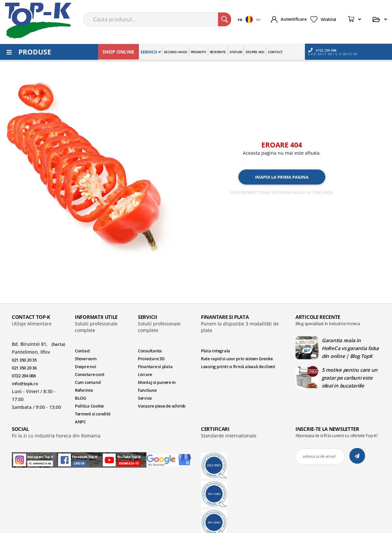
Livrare (145, 375)
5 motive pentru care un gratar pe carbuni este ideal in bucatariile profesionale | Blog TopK (350, 378)
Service (145, 398)
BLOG (80, 398)
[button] (247, 19)
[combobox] (157, 19)
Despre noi (85, 367)
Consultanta (150, 351)
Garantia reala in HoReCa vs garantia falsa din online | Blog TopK (350, 348)
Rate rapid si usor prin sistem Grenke (237, 359)
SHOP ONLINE (118, 52)
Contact (82, 351)
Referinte (84, 390)
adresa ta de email (319, 457)
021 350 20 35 (24, 360)
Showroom (86, 359)
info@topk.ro (25, 384)
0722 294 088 (322, 50)
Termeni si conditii (93, 414)
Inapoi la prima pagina (282, 177)
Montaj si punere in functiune (157, 387)
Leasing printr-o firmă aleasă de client (238, 367)
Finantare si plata (155, 367)
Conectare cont (89, 375)
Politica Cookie (89, 406)
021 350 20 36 (24, 368)
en (258, 19)
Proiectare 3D (151, 359)
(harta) (58, 344)
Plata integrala (216, 351)
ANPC (80, 422)
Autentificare (294, 19)
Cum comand (88, 383)
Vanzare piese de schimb (162, 406)
